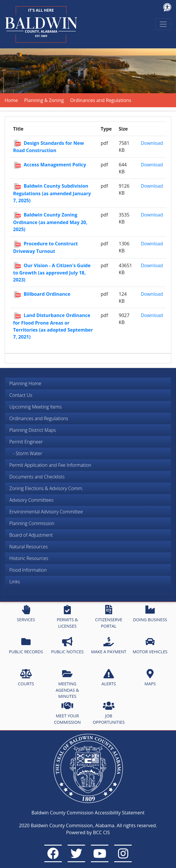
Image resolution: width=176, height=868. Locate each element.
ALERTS (109, 678)
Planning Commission (32, 523)
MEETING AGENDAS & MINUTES (67, 684)
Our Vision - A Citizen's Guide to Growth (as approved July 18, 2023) (52, 273)
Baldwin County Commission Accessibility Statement (88, 813)
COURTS (26, 678)
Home (11, 100)
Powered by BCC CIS (88, 832)
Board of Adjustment (31, 535)
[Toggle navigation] (163, 24)
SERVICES (26, 614)
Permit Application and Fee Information (50, 465)
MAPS (150, 678)
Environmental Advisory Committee (46, 512)
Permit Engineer (26, 442)
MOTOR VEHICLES (150, 646)
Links (15, 582)
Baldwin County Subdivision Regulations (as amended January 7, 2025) (52, 193)
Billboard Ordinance (47, 294)
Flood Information (28, 570)
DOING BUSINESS (150, 614)
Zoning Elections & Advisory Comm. (46, 488)
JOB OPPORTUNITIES (109, 713)
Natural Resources (29, 547)
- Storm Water (26, 453)
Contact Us (21, 395)
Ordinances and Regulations (39, 418)
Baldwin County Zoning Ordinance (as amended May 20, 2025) (50, 222)
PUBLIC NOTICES (67, 646)
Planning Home (25, 383)
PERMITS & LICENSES (67, 617)
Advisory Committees (31, 500)
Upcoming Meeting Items (36, 407)
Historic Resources (29, 558)
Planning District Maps (33, 430)
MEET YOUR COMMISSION (67, 713)
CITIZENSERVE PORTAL (109, 617)
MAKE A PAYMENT (109, 646)
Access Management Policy (55, 165)
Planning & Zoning (44, 100)
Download (152, 143)
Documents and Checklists (37, 477)
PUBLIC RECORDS (26, 646)
